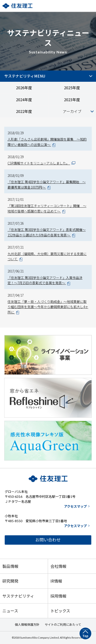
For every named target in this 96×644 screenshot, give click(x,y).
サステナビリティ (18, 596)
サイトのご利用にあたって (63, 625)
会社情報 (58, 566)
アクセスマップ (75, 506)
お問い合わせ (48, 540)
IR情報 (56, 581)
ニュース (10, 611)
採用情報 (58, 596)
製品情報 (10, 566)
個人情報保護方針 (27, 625)
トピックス (60, 611)
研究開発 (10, 581)
